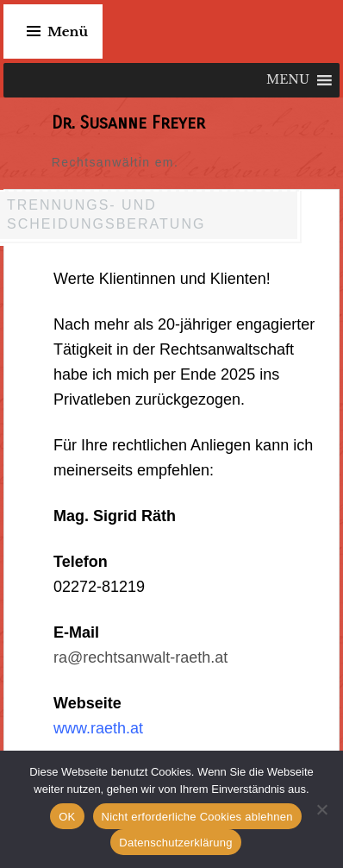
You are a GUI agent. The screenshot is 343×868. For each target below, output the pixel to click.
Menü (68, 31)
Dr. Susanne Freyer (128, 123)
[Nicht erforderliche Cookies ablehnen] (321, 809)
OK (67, 817)
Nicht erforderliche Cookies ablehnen (197, 817)
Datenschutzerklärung (175, 843)
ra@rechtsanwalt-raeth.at (140, 657)
